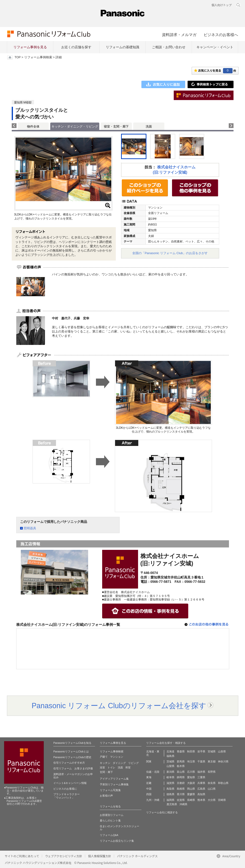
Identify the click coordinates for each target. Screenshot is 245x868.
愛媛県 (191, 794)
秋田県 (191, 751)
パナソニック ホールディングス (137, 856)
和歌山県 (223, 783)
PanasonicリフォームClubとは (71, 751)
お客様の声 (106, 796)
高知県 (201, 794)
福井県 (201, 772)
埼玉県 (191, 761)
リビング (134, 763)
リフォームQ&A (109, 835)
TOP (18, 57)
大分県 (212, 800)
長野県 (212, 772)
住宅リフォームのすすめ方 (69, 763)
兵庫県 (201, 783)
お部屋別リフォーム (112, 815)
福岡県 (170, 800)
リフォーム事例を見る (30, 47)
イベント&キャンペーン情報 (70, 783)
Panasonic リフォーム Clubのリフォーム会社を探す (119, 706)
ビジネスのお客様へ (221, 35)
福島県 (170, 756)
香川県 (181, 794)
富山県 (181, 772)
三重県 (201, 777)
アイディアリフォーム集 (114, 779)
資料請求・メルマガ (179, 35)
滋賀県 (170, 783)
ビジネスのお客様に (65, 789)
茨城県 (170, 761)
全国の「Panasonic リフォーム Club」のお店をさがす (170, 253)
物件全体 (33, 126)
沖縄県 (183, 804)
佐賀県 (181, 800)
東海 (149, 777)
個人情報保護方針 (100, 856)
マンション (117, 757)
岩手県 (201, 751)
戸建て (104, 757)
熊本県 (201, 800)
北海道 (170, 751)
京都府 (181, 783)
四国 (149, 794)
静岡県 (181, 777)
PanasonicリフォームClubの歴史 (72, 757)
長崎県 (191, 800)
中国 (149, 789)
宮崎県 (222, 800)
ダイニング (119, 763)
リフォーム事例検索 (38, 57)
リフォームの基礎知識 (122, 47)
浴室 (102, 767)
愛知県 (191, 777)
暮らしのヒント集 (110, 820)
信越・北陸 (153, 772)
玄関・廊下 (106, 772)
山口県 (212, 789)
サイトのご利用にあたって (22, 856)
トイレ (111, 767)
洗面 (149, 126)
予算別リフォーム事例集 (114, 784)
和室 (128, 767)
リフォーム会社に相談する (162, 812)
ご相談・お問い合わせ (169, 47)
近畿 (149, 783)
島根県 (181, 789)
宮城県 (212, 751)
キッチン (105, 763)
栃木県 (181, 766)
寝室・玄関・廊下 (116, 126)
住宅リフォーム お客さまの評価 (73, 768)
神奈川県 (223, 761)
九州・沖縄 (153, 800)
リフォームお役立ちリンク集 (117, 841)
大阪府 (191, 783)
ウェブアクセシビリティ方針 (64, 856)
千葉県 (201, 761)
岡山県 (191, 789)
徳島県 (170, 794)
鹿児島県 (172, 804)
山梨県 (170, 766)
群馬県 (181, 761)
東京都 (212, 761)
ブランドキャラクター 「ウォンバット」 (67, 796)
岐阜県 (170, 777)
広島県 (201, 789)
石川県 (191, 772)
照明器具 (30, 528)
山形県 (222, 751)
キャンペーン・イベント (215, 47)
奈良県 (212, 783)
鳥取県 (170, 789)
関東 (149, 761)
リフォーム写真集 (110, 790)
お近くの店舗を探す (76, 47)
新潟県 (170, 772)
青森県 (181, 751)
